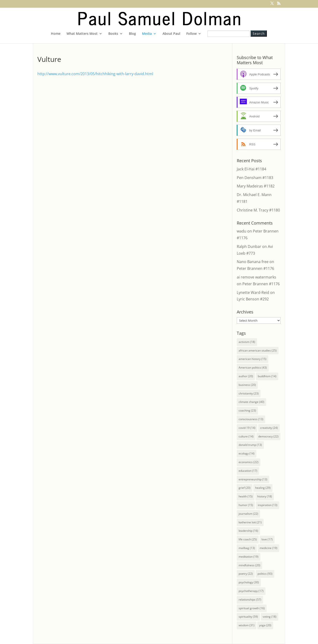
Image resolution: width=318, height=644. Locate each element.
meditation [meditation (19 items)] (249, 557)
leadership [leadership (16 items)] (248, 531)
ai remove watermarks (256, 277)
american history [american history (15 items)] (253, 359)
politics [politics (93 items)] (265, 574)
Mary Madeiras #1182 (256, 186)
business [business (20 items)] (247, 385)
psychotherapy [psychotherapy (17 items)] (251, 591)
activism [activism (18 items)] (247, 342)
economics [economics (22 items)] (249, 462)
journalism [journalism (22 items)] (248, 514)
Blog (132, 34)
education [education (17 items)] (248, 471)
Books (113, 34)
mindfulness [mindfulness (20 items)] (249, 565)
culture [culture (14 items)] (246, 436)
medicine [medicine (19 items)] (269, 548)
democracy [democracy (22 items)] (268, 436)
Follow (191, 34)
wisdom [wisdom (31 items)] (247, 625)
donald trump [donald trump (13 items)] (250, 445)
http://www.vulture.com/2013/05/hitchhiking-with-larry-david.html (95, 74)
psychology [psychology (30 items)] (249, 582)
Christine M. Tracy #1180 (258, 210)
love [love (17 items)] (267, 539)
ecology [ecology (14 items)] (247, 453)
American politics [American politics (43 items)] (253, 368)
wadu (242, 231)
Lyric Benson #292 (253, 299)
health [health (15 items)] (246, 496)
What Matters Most (82, 34)
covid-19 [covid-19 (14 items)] (247, 428)
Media (147, 34)
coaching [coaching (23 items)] (247, 410)
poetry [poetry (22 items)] (246, 574)
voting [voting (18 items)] (270, 617)
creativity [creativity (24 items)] (269, 428)
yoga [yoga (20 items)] (265, 625)
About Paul (171, 34)
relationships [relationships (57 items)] (250, 600)
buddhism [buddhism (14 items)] (267, 376)
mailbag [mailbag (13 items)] (247, 548)
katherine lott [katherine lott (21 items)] (250, 522)
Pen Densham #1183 (255, 178)
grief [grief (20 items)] (245, 488)
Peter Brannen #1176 (255, 268)
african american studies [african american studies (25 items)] (258, 350)
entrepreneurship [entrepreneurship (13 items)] (253, 479)
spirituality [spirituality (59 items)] (248, 617)
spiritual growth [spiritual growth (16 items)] (252, 608)
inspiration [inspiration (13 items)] (268, 505)
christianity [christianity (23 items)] (249, 393)
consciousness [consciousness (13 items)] (251, 419)
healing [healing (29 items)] (263, 488)
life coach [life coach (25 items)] (248, 539)
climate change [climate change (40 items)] (251, 402)
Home (56, 34)
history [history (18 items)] (265, 496)
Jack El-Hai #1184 (251, 169)
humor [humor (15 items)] (246, 505)
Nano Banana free (253, 262)
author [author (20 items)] (246, 376)
